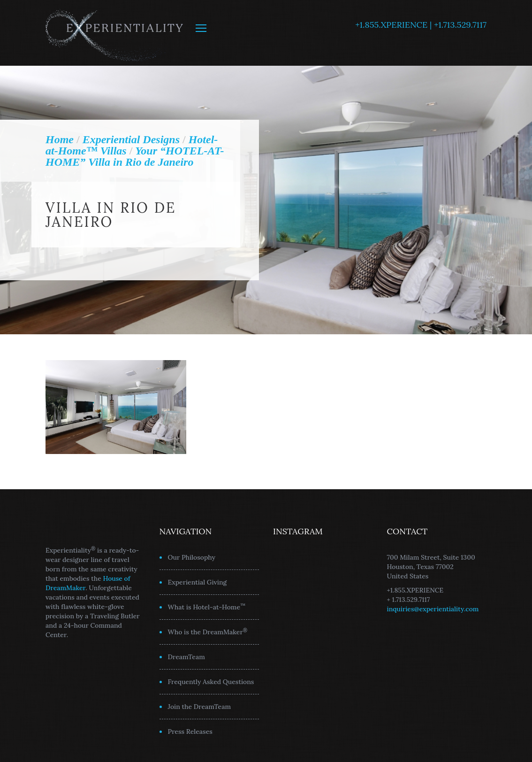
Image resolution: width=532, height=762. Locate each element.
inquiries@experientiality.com (433, 609)
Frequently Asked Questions (211, 682)
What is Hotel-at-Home (207, 607)
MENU (201, 28)
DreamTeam (186, 657)
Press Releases (190, 731)
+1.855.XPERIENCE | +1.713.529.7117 (421, 25)
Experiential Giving (198, 582)
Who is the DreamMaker (208, 631)
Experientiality (115, 33)
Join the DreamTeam (200, 707)
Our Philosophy (192, 557)
